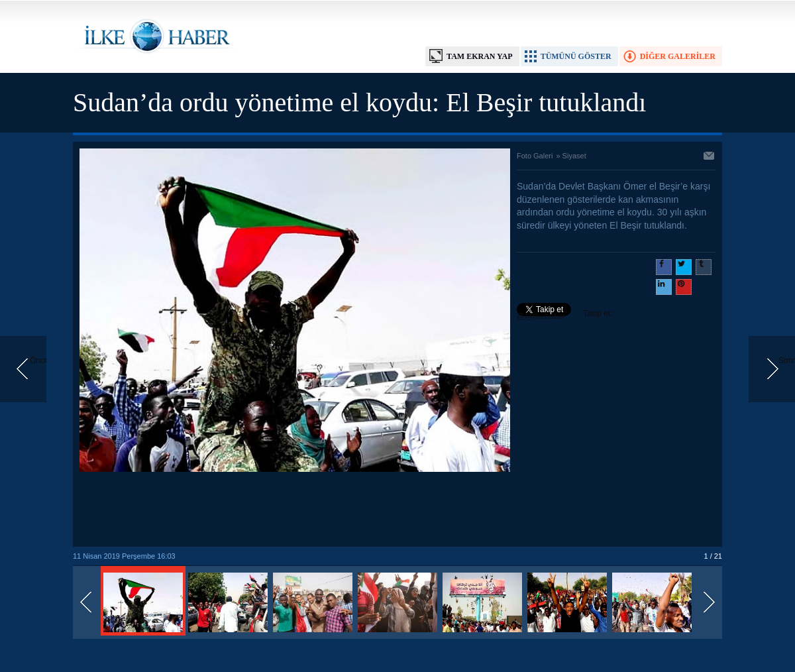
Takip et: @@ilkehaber (565, 315)
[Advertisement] (295, 510)
